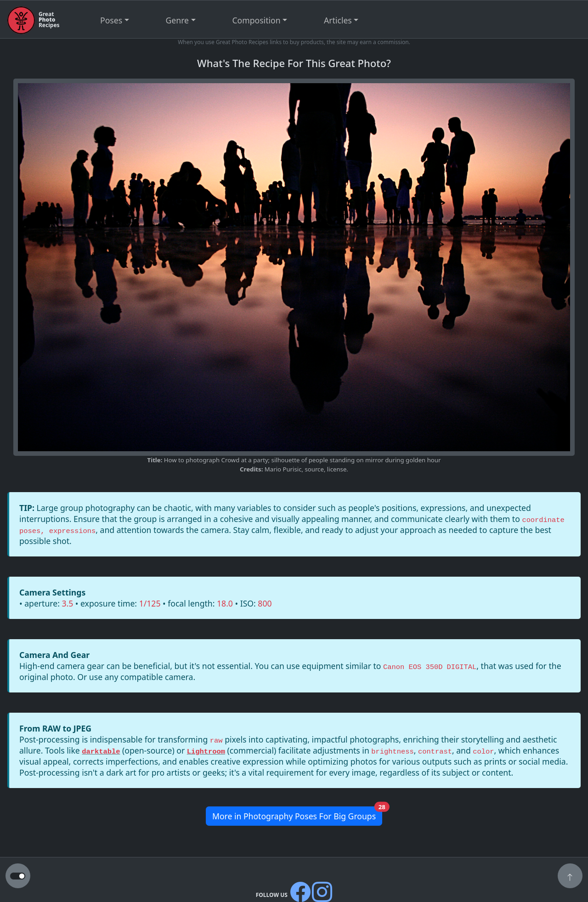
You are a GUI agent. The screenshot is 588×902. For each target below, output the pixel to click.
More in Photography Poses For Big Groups (297, 814)
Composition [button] (257, 20)
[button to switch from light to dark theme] (18, 876)
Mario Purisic (283, 469)
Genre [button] (177, 20)
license (337, 469)
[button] (570, 877)
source (314, 469)
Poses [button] (111, 20)
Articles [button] (338, 20)
